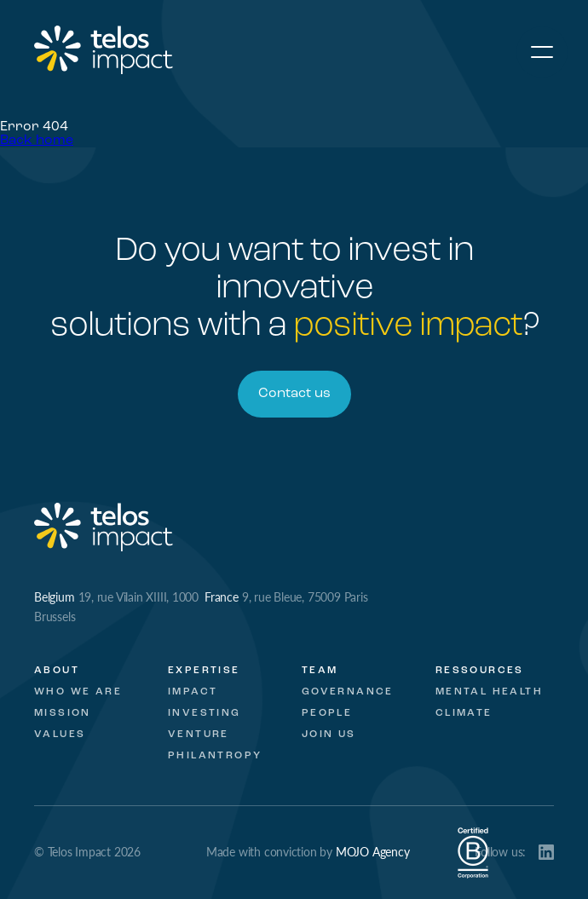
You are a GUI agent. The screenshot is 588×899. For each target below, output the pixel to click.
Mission (63, 713)
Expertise (204, 671)
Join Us (329, 735)
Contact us (294, 394)
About (57, 671)
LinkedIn (546, 852)
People (327, 713)
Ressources (480, 671)
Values (60, 735)
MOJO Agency (373, 851)
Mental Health (489, 692)
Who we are (78, 692)
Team (320, 671)
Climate (464, 713)
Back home (37, 141)
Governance (348, 692)
